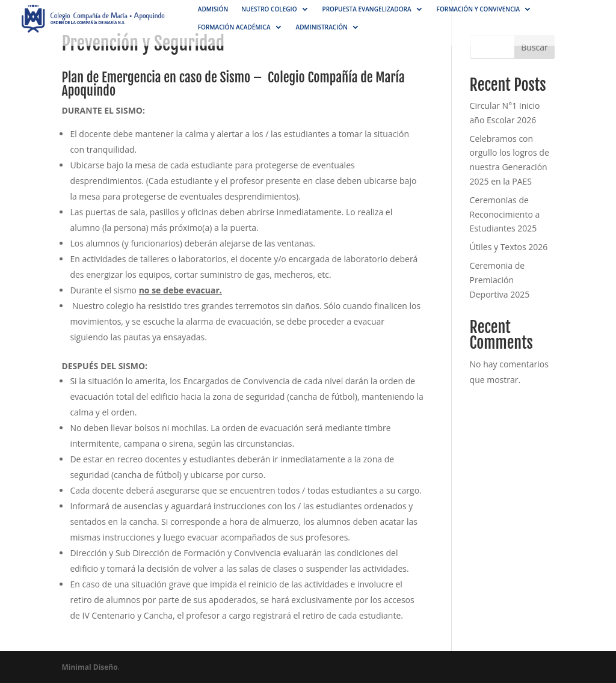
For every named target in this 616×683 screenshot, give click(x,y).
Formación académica (234, 27)
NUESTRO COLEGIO (269, 9)
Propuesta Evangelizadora (367, 9)
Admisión (213, 9)
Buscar (534, 47)
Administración (322, 27)
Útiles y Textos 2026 (509, 247)
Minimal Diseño (89, 667)
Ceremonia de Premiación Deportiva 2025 (500, 280)
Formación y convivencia (479, 9)
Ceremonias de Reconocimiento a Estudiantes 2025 (505, 214)
